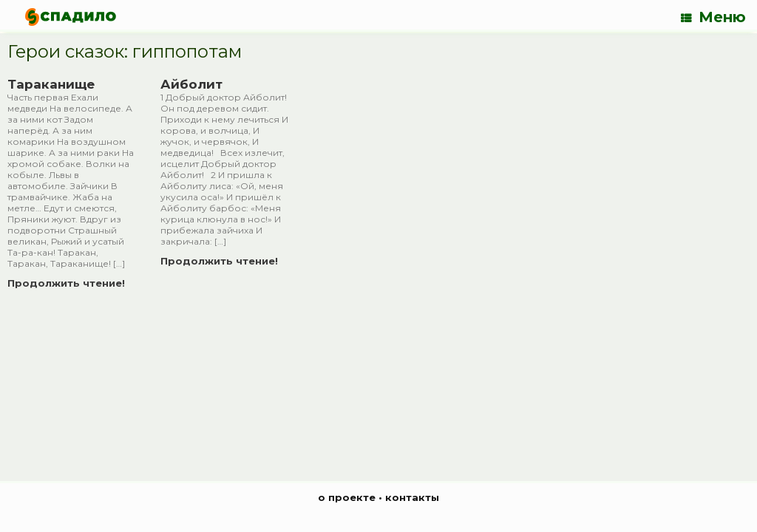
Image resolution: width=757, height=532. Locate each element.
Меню (713, 17)
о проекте (347, 497)
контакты (412, 497)
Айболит (191, 84)
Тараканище (51, 84)
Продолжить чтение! (71, 283)
